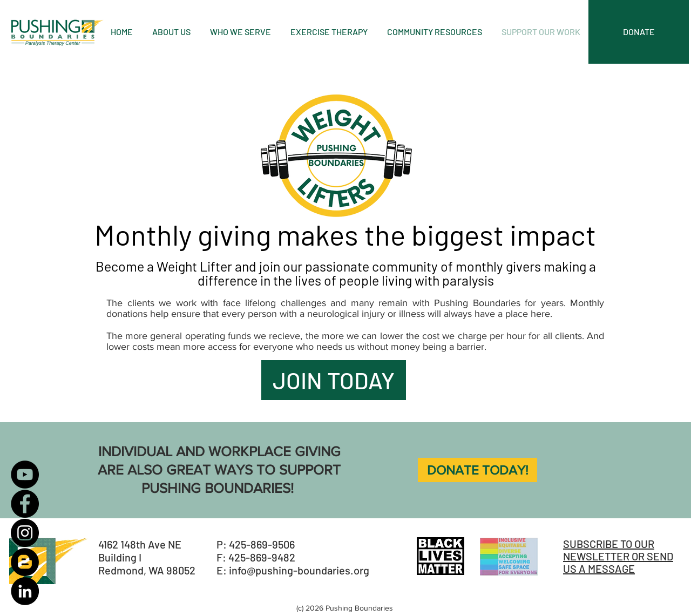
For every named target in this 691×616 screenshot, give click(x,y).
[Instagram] (25, 533)
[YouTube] (25, 475)
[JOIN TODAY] (334, 380)
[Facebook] (25, 504)
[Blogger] (25, 562)
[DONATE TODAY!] (477, 470)
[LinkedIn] (25, 591)
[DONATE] (639, 32)
